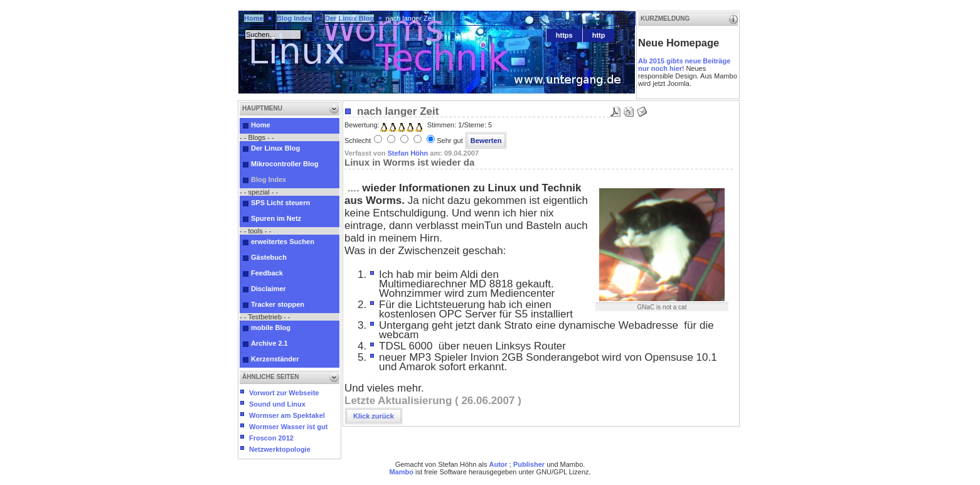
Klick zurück (374, 416)
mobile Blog (271, 328)
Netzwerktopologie (280, 449)
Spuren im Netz (276, 218)
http (599, 35)
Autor (498, 464)
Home (254, 18)
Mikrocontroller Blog (285, 164)
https (564, 35)
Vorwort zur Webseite (284, 393)
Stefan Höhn (407, 153)
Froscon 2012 (271, 438)
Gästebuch (269, 257)
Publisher (529, 464)
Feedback (267, 273)
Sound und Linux (277, 404)
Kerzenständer (275, 359)
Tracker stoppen (278, 304)
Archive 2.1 (269, 343)
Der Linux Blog (349, 18)
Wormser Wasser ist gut (288, 427)
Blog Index (294, 18)
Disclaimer (269, 289)
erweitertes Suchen (283, 242)
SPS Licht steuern (280, 203)
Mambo (401, 472)
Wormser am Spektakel (287, 415)
